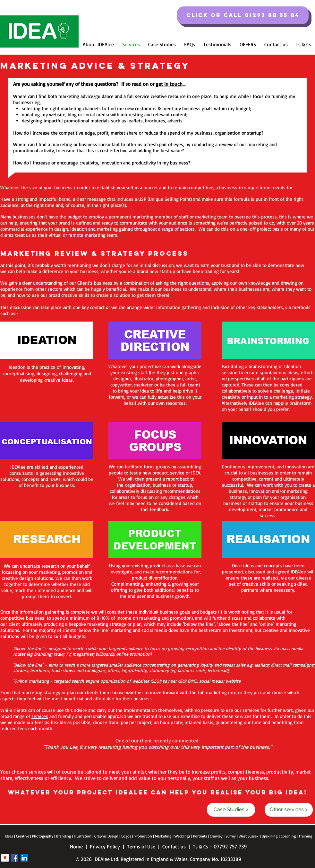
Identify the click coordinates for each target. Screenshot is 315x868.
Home (76, 846)
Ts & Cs (200, 846)
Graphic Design (106, 836)
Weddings (182, 836)
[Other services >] (289, 810)
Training (305, 836)
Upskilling (270, 836)
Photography (43, 836)
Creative (23, 836)
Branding (64, 836)
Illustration (83, 836)
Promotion (143, 836)
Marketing (163, 836)
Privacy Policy (105, 846)
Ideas (9, 836)
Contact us (174, 846)
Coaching (288, 836)
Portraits (200, 836)
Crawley (216, 836)
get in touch (169, 84)
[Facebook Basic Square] (15, 858)
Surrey (231, 836)
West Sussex (249, 836)
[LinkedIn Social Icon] (24, 858)
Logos (126, 836)
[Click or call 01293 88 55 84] (243, 15)
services (40, 716)
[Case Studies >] (231, 810)
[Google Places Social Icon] (5, 858)
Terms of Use (141, 846)
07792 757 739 (230, 846)
